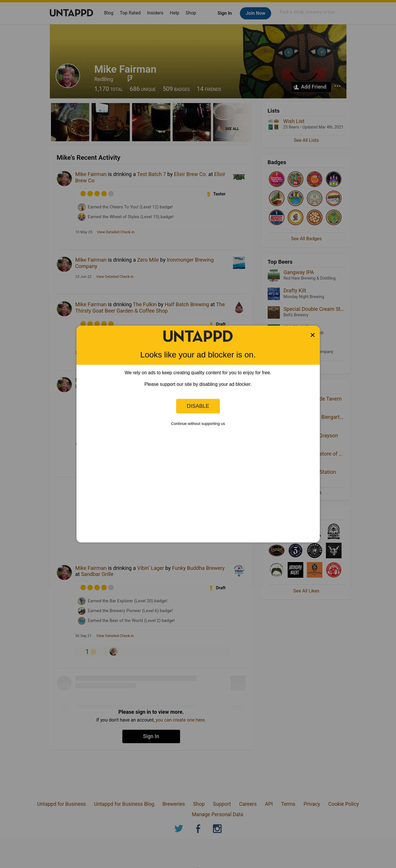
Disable (198, 406)
